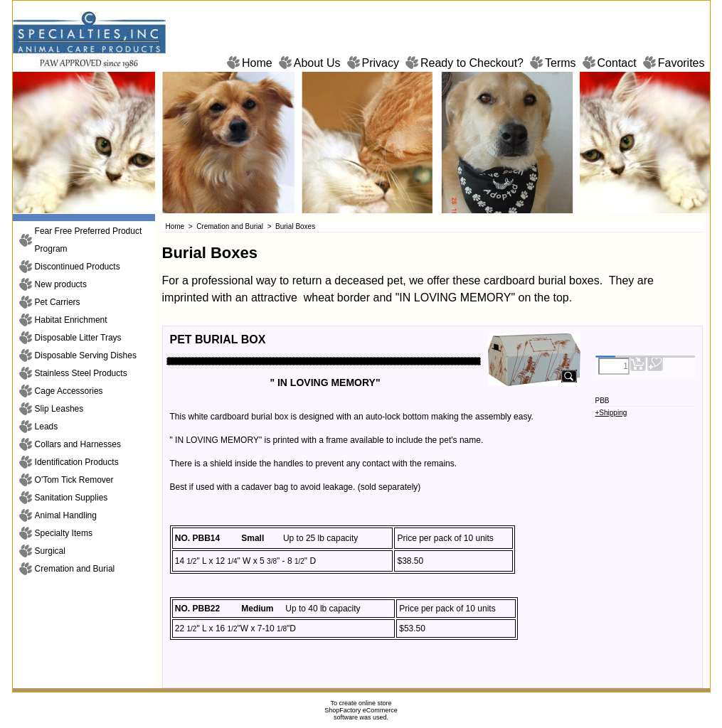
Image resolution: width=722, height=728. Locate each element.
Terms (561, 63)
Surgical (50, 551)
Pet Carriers (58, 302)
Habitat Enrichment (71, 320)
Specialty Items (64, 533)
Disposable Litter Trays (78, 338)
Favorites (681, 63)
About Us (317, 63)
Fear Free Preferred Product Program (89, 240)
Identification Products (77, 462)
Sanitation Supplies (71, 498)
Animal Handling (66, 515)
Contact (617, 63)
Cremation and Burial (75, 569)
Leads (47, 427)
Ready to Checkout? (472, 63)
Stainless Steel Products (81, 373)
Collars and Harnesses (78, 444)
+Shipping (611, 413)
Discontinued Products (78, 267)
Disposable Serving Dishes (86, 355)
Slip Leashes (59, 409)
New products (61, 284)
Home (257, 63)
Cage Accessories (69, 391)
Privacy (381, 63)
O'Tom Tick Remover (74, 480)
